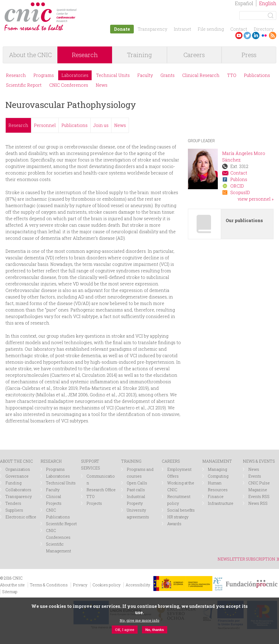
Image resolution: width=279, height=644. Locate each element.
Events (255, 476)
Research (85, 55)
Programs (44, 75)
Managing (217, 469)
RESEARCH (51, 461)
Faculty (145, 75)
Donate (122, 29)
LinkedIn (256, 35)
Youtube (239, 35)
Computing (218, 476)
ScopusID (240, 192)
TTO (232, 75)
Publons (239, 179)
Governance (17, 476)
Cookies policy (106, 585)
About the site (12, 585)
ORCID (237, 186)
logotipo (81, 5)
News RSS (258, 503)
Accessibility (138, 585)
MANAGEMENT (217, 461)
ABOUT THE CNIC (16, 461)
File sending (211, 29)
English (268, 3)
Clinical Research (201, 75)
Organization (18, 469)
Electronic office (21, 517)
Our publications (244, 220)
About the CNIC (30, 55)
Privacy (80, 585)
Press (249, 55)
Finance (216, 497)
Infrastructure (221, 503)
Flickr (264, 35)
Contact (239, 29)
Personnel (45, 125)
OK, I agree (125, 630)
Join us (101, 125)
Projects (94, 503)
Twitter (247, 35)
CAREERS (171, 461)
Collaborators (18, 490)
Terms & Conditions (49, 585)
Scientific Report (24, 85)
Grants (168, 75)
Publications (257, 75)
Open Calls (137, 483)
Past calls (136, 490)
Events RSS (259, 497)
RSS (273, 35)
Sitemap (10, 592)
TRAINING (131, 461)
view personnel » (256, 199)
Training (139, 55)
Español (244, 3)
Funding (13, 483)
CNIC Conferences (69, 85)
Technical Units (113, 75)
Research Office (101, 490)
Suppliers (14, 510)
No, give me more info (139, 620)
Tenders (13, 503)
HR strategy (178, 517)
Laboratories (75, 75)
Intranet (182, 29)
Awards (174, 524)
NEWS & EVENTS (259, 461)
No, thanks (154, 630)
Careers (194, 55)
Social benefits (181, 510)
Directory (264, 29)
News (102, 85)
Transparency (152, 29)
